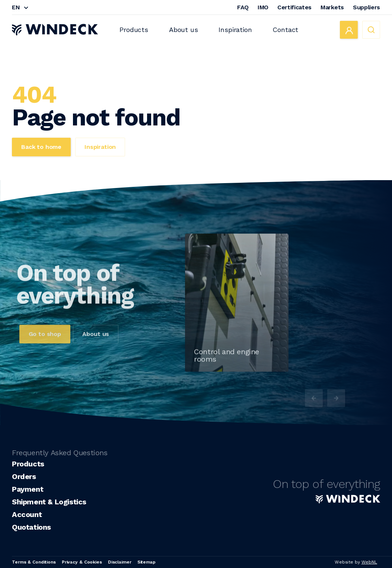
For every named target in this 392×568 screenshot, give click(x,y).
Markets (332, 7)
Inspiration (235, 30)
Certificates (294, 7)
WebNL (369, 562)
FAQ (243, 7)
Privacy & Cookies (82, 562)
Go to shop (45, 346)
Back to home (41, 147)
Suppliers (366, 7)
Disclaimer (120, 562)
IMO (263, 7)
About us (184, 30)
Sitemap (146, 562)
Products (134, 30)
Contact (285, 30)
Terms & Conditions (34, 562)
